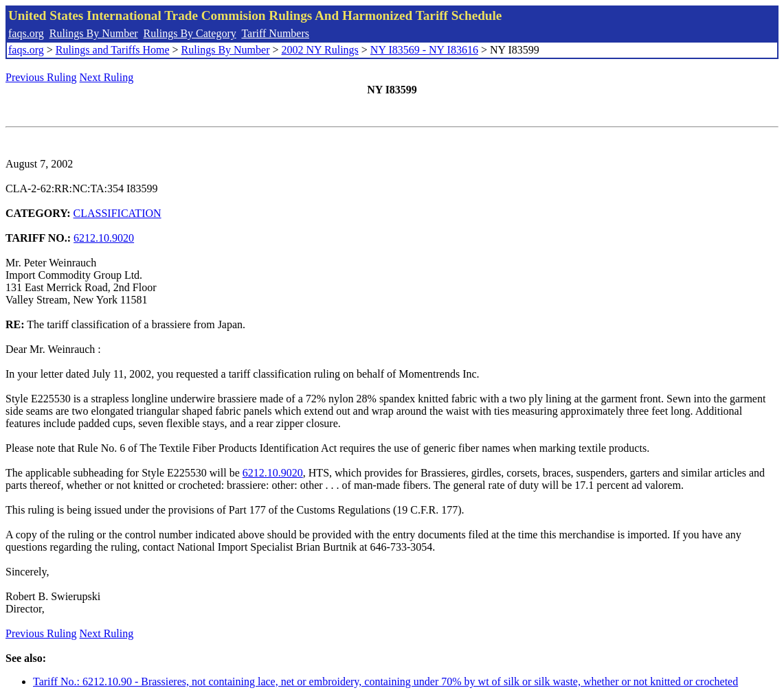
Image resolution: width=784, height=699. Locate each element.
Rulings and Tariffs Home (113, 50)
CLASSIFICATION (117, 213)
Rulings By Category (190, 33)
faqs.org (26, 33)
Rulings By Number (94, 33)
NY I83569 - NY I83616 (424, 50)
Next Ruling (107, 77)
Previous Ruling (41, 77)
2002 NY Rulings (320, 50)
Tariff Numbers (275, 33)
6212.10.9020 (104, 238)
